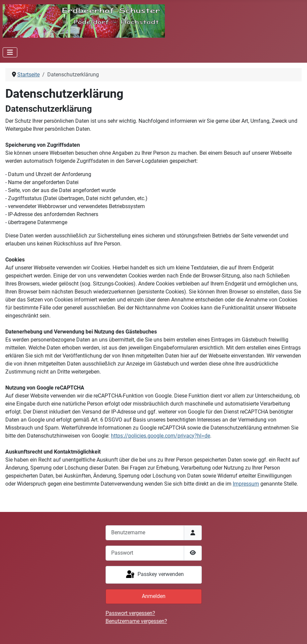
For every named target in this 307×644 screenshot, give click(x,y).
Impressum (246, 484)
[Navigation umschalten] (10, 52)
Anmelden (154, 596)
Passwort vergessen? (130, 613)
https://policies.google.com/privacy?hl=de (160, 436)
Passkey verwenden (154, 575)
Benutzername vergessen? (136, 621)
